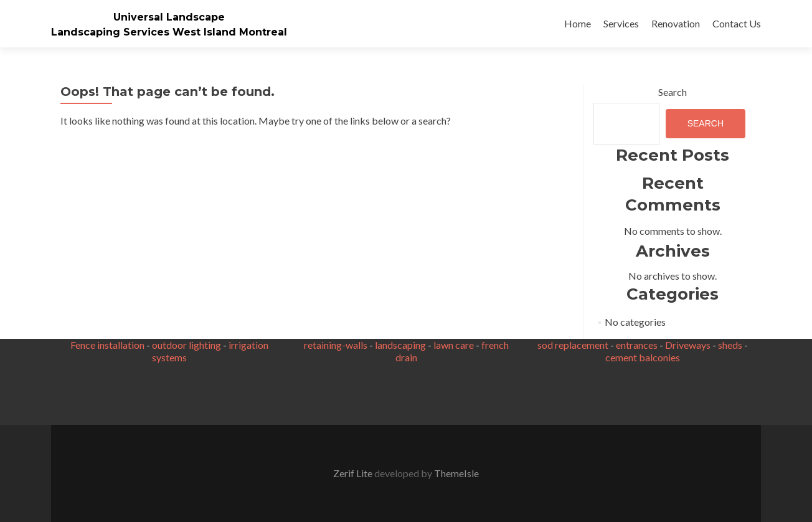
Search (673, 92)
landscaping (400, 345)
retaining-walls (336, 345)
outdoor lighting (186, 345)
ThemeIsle (456, 473)
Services (621, 23)
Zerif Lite (354, 473)
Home (578, 23)
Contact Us (737, 23)
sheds (730, 345)
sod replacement (573, 345)
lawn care (454, 345)
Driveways (688, 345)
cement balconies (643, 357)
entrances (637, 345)
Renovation (676, 23)
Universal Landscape (169, 17)
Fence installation (107, 345)
